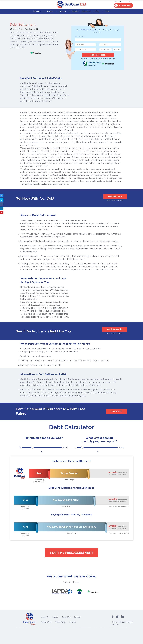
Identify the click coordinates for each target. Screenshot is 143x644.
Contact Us (87, 11)
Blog (97, 11)
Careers (75, 11)
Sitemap (73, 622)
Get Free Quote (115, 329)
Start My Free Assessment (72, 553)
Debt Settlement (118, 201)
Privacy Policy (85, 59)
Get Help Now (115, 196)
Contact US (117, 411)
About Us (37, 11)
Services (50, 11)
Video (108, 11)
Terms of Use (94, 59)
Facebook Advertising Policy (107, 59)
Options (63, 11)
